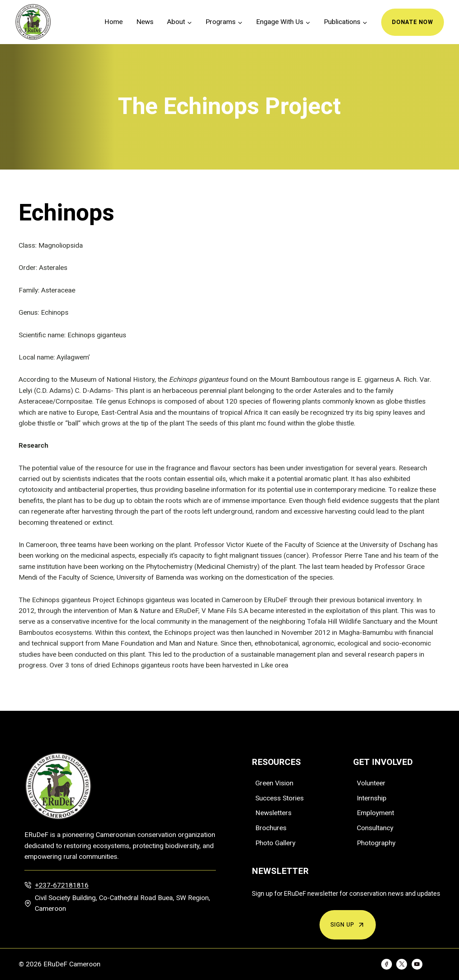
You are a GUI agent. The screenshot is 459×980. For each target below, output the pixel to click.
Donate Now (413, 22)
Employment (375, 813)
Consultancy (375, 828)
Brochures (271, 828)
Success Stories (280, 798)
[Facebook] (387, 964)
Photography (376, 843)
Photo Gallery (275, 843)
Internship (372, 798)
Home (113, 22)
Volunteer (371, 783)
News (145, 22)
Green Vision (274, 783)
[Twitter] (402, 964)
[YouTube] (417, 964)
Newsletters (273, 813)
